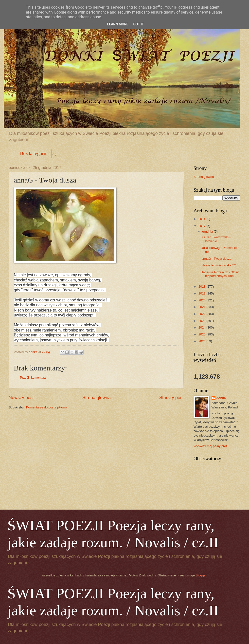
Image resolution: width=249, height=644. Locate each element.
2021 (202, 307)
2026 (202, 341)
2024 (202, 327)
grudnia (208, 231)
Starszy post (171, 398)
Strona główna (97, 398)
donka (221, 398)
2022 (202, 314)
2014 (202, 219)
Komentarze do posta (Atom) (46, 407)
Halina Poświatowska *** (219, 265)
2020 (202, 300)
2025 (202, 334)
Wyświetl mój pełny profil (211, 446)
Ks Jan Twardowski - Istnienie (216, 239)
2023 (202, 321)
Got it (138, 24)
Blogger (201, 575)
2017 (202, 226)
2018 (202, 286)
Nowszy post (21, 398)
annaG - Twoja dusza (216, 259)
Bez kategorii (33, 153)
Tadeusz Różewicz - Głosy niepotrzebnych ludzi (220, 274)
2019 (202, 293)
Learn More (118, 24)
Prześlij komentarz (33, 377)
